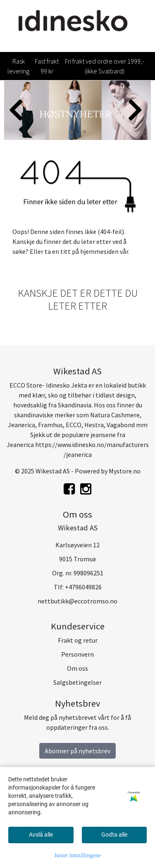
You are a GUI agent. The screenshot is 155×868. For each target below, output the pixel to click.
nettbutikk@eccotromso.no (77, 601)
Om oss (77, 668)
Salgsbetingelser (77, 682)
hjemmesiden (99, 251)
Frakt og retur (78, 640)
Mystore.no (125, 471)
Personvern (77, 654)
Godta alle (114, 835)
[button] (71, 132)
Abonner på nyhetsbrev (77, 751)
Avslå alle (41, 835)
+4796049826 (83, 587)
